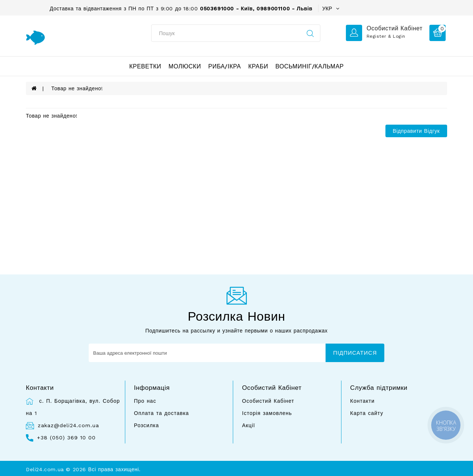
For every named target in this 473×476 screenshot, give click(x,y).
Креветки (145, 66)
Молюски (185, 66)
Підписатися (355, 353)
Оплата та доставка (162, 413)
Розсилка (147, 425)
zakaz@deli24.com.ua (68, 425)
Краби (258, 66)
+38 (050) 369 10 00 (66, 438)
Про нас (145, 401)
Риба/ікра (224, 66)
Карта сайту (367, 413)
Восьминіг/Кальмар (309, 66)
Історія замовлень (267, 413)
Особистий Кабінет (268, 401)
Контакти (363, 401)
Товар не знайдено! (77, 88)
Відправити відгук (416, 131)
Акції (249, 425)
